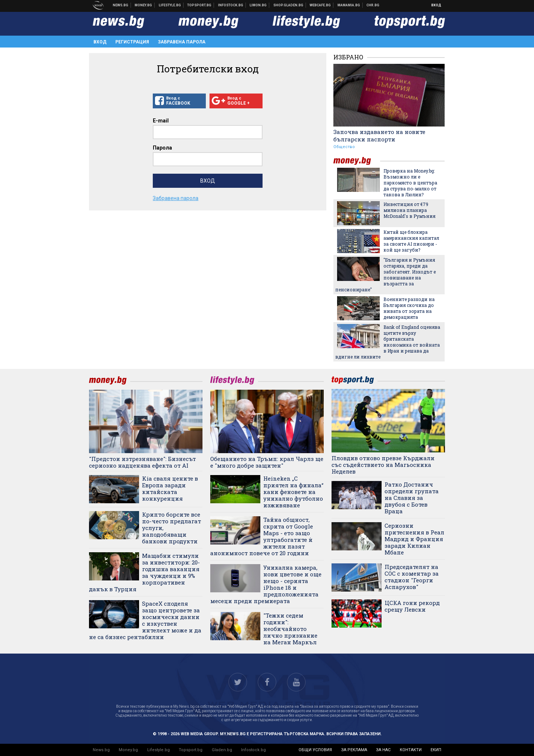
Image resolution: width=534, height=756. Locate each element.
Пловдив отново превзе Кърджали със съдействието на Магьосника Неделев (383, 465)
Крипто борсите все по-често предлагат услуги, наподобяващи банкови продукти (172, 528)
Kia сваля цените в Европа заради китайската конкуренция (170, 488)
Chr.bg (373, 5)
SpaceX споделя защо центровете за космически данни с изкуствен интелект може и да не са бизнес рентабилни (145, 620)
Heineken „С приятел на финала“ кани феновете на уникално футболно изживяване (293, 492)
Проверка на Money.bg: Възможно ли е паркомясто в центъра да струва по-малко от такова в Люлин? (410, 183)
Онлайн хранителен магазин (289, 5)
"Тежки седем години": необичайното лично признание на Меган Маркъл (290, 629)
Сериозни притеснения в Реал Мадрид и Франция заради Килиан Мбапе (414, 539)
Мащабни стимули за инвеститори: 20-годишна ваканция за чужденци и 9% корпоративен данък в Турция (144, 572)
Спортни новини (200, 5)
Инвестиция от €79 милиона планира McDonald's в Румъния (409, 210)
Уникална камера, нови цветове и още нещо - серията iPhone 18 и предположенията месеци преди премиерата (266, 584)
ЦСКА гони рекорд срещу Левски (412, 606)
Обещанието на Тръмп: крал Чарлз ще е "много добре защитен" (267, 462)
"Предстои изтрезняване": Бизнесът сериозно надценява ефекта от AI (142, 462)
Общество (344, 147)
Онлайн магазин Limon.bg (258, 5)
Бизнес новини (144, 5)
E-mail (161, 121)
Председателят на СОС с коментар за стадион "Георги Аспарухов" (412, 577)
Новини (121, 5)
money (357, 161)
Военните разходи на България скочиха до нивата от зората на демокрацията (409, 308)
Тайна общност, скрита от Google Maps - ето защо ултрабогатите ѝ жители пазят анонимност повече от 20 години (262, 536)
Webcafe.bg (320, 5)
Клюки (170, 5)
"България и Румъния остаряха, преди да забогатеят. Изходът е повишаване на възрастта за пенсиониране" (385, 275)
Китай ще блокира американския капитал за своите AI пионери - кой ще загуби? (411, 241)
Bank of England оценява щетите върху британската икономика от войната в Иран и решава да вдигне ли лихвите (388, 342)
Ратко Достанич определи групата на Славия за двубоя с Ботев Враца (412, 498)
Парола (162, 148)
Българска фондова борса (231, 5)
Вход (436, 5)
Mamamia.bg (349, 5)
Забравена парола (182, 42)
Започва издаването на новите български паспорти (379, 135)
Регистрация (132, 42)
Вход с (179, 101)
